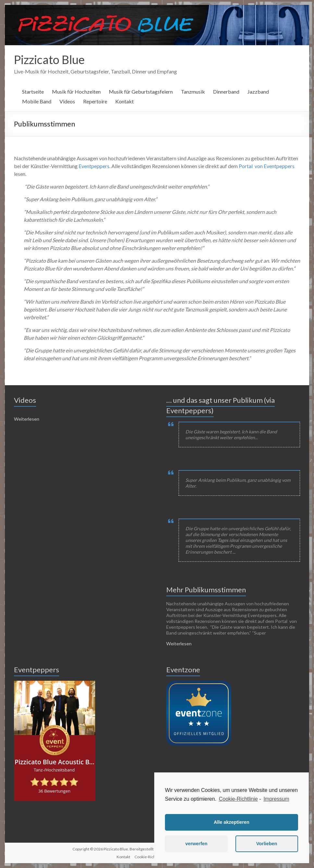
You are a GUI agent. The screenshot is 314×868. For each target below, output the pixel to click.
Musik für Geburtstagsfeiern (141, 92)
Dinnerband (226, 92)
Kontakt (125, 101)
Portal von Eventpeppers (267, 166)
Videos (67, 101)
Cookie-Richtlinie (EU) (154, 857)
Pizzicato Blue (49, 59)
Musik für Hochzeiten (76, 92)
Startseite (33, 92)
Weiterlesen (27, 419)
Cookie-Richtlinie (238, 799)
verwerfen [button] (196, 844)
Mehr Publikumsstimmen (206, 590)
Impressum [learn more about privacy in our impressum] (276, 799)
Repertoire (95, 101)
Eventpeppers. (94, 166)
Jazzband (258, 92)
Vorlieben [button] (267, 844)
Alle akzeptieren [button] (232, 822)
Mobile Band (37, 101)
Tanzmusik (193, 92)
